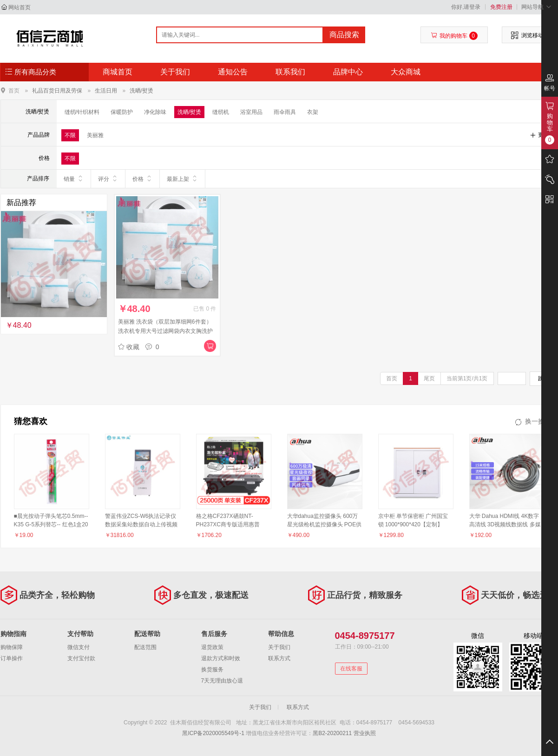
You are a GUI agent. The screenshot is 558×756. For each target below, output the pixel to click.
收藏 (129, 347)
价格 (142, 179)
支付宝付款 (81, 658)
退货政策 (212, 647)
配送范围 (145, 647)
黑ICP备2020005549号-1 (213, 733)
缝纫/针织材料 (82, 112)
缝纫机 (221, 112)
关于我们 (175, 72)
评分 (108, 179)
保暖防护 (122, 112)
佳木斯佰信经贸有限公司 (50, 38)
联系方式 (279, 658)
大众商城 (406, 72)
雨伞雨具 (285, 112)
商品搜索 (344, 35)
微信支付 (79, 647)
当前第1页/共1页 (467, 378)
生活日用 (106, 91)
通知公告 (233, 72)
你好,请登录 (466, 7)
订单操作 (12, 658)
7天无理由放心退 (222, 681)
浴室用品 (251, 112)
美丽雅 (95, 135)
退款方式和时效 (221, 658)
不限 (70, 135)
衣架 (313, 112)
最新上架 (182, 179)
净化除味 (155, 112)
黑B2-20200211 (332, 733)
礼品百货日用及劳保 (57, 91)
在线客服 (351, 669)
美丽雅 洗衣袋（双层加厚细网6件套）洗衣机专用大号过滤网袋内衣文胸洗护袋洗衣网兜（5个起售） (165, 331)
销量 (74, 179)
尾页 (429, 378)
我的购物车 (454, 36)
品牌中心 (348, 72)
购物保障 (12, 647)
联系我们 (290, 72)
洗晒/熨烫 (141, 91)
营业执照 (365, 733)
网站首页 (20, 7)
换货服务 (212, 670)
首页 (14, 90)
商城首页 (118, 72)
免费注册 (501, 7)
